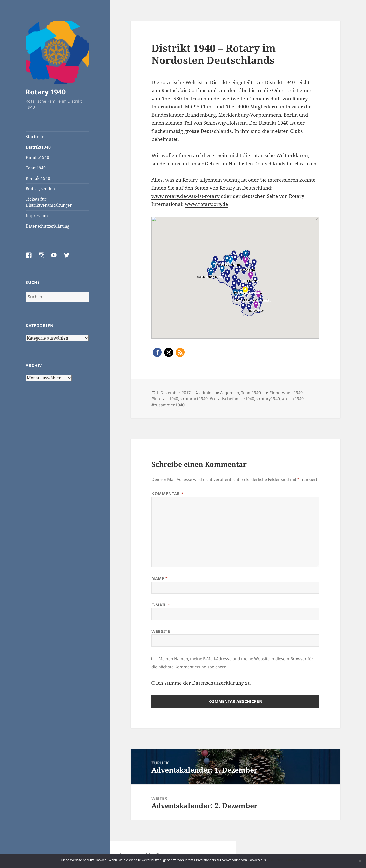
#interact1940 (165, 399)
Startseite (35, 137)
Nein (280, 860)
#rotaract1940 (194, 399)
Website (161, 631)
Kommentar (167, 494)
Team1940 (36, 168)
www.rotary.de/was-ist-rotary (186, 196)
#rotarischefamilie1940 (232, 399)
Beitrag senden (40, 189)
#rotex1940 (293, 399)
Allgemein (230, 393)
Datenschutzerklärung (48, 226)
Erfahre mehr (296, 860)
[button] (157, 352)
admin (205, 393)
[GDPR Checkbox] (153, 683)
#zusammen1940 (168, 405)
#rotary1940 (268, 399)
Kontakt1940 (38, 178)
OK (272, 860)
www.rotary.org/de (206, 204)
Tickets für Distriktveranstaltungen (49, 202)
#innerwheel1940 (286, 393)
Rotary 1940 (46, 92)
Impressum (37, 216)
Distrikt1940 (38, 147)
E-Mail (161, 605)
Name (160, 578)
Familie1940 (37, 157)
